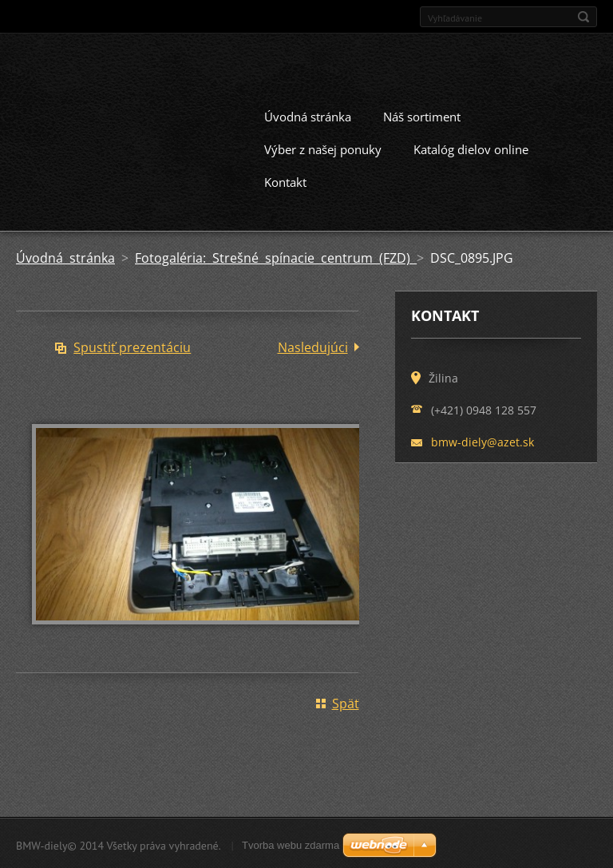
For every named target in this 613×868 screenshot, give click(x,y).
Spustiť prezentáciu (132, 346)
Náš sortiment (422, 115)
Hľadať (583, 17)
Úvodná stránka (308, 115)
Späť (346, 702)
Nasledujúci (313, 346)
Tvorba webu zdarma (291, 844)
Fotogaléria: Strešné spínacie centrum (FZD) (276, 256)
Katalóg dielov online (471, 148)
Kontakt (285, 180)
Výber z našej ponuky (323, 148)
